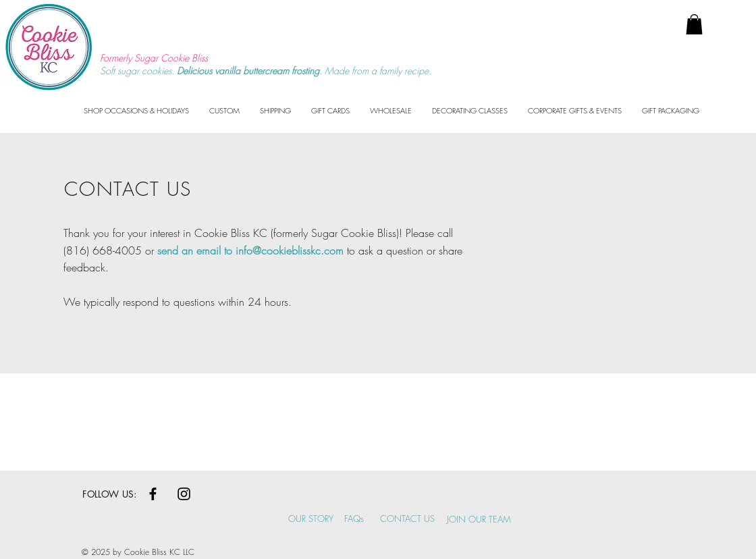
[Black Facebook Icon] (153, 494)
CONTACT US (407, 518)
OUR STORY (311, 518)
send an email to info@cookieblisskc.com (250, 250)
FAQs (354, 518)
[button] (694, 24)
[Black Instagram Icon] (184, 494)
